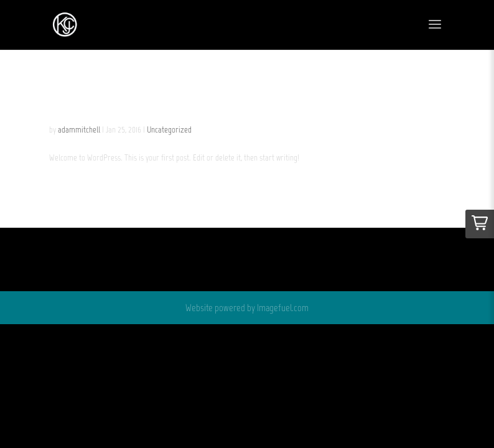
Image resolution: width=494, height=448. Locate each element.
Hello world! (116, 101)
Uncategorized (169, 130)
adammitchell (79, 130)
